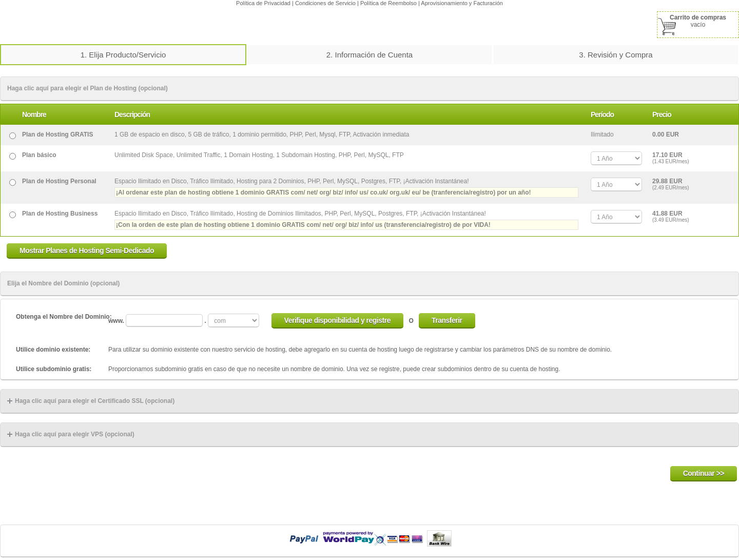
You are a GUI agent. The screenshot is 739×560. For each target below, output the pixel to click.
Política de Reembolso (388, 3)
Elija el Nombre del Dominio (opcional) (63, 283)
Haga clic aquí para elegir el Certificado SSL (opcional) (91, 401)
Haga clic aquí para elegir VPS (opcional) (71, 434)
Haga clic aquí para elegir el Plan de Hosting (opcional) (87, 88)
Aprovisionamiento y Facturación (462, 3)
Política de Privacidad (263, 3)
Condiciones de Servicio (325, 3)
